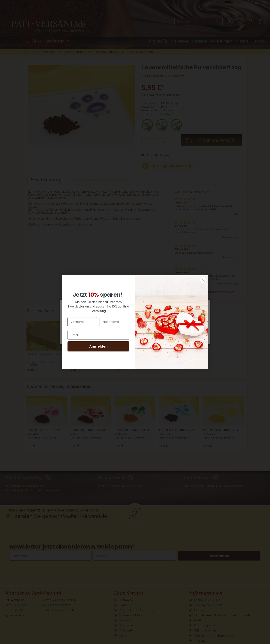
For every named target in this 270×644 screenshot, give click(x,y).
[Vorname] (82, 322)
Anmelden (98, 346)
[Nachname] (114, 322)
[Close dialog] (203, 280)
